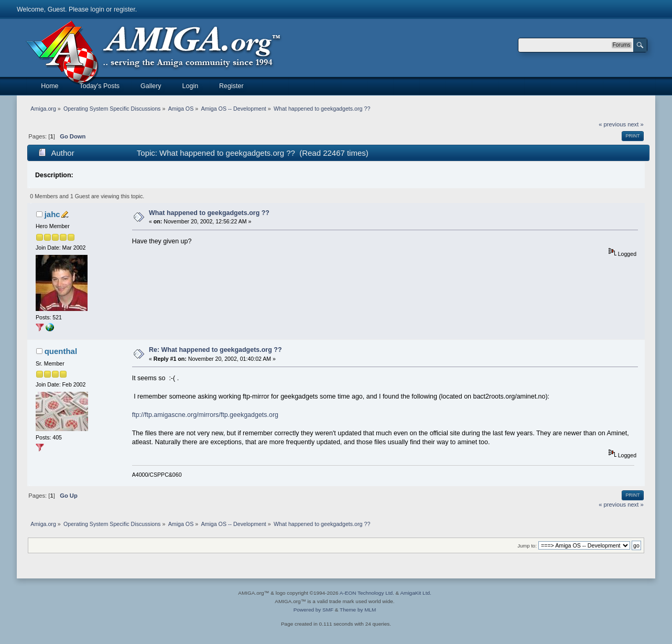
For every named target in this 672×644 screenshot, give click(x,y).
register (124, 9)
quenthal (61, 351)
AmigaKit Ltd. (415, 593)
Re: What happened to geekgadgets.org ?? (215, 350)
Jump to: (527, 546)
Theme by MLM (358, 610)
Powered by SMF (313, 610)
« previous (612, 124)
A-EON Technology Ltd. (367, 593)
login (97, 9)
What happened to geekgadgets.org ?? (209, 213)
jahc (52, 214)
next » (636, 124)
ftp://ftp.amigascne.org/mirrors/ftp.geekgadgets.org (205, 415)
